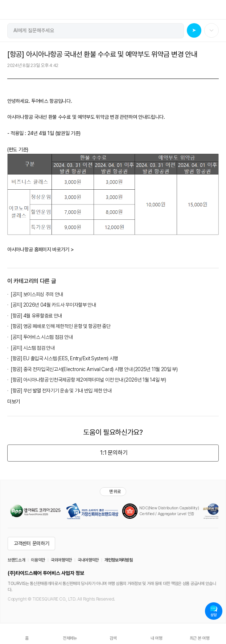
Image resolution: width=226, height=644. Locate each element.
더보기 (14, 401)
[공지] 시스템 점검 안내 (33, 348)
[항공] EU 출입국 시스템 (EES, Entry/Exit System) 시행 (64, 358)
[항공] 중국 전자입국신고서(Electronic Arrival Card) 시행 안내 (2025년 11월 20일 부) (94, 369)
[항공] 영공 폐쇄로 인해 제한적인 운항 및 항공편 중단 (61, 326)
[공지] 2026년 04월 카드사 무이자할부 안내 (54, 305)
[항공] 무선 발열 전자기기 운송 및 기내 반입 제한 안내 (61, 391)
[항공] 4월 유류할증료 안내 (36, 316)
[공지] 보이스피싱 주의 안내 (37, 294)
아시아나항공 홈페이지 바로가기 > (41, 249)
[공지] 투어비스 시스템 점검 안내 (42, 337)
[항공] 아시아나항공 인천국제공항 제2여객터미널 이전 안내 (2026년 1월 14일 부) (88, 380)
